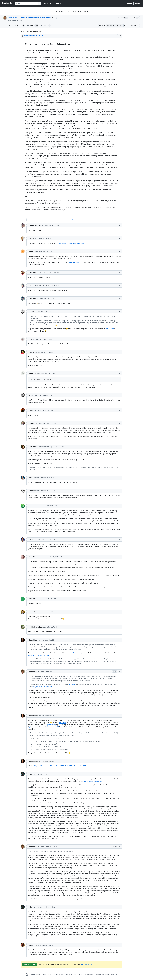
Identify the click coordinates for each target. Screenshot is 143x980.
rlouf (30, 395)
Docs (75, 975)
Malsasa (31, 251)
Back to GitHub (55, 3)
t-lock (31, 506)
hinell (31, 339)
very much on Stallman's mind (38, 655)
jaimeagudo (33, 298)
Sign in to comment (87, 964)
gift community (34, 727)
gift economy (52, 725)
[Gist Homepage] (8, 3)
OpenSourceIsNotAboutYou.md (35, 18)
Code (7, 25)
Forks (46, 26)
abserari (31, 352)
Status (61, 975)
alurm (31, 410)
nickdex (31, 311)
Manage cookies (89, 975)
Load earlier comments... (74, 220)
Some (112, 329)
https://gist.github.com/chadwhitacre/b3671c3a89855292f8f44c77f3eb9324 (60, 766)
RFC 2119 (63, 723)
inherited (71, 653)
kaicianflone (33, 612)
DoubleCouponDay (35, 627)
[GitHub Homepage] (27, 975)
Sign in (129, 3)
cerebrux (32, 478)
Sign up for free (30, 964)
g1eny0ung (33, 273)
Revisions (19, 26)
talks (108, 329)
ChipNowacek (33, 447)
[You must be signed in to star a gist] (123, 18)
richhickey (12, 18)
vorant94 (32, 491)
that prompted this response (92, 781)
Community (68, 975)
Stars (33, 26)
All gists (46, 3)
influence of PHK (53, 727)
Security (55, 975)
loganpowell (33, 945)
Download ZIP (134, 25)
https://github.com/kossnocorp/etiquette (72, 243)
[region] (71, 127)
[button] (125, 26)
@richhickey (80, 329)
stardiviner (32, 373)
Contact (80, 975)
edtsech (31, 238)
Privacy (49, 975)
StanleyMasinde (34, 225)
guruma (31, 285)
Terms (44, 975)
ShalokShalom (34, 557)
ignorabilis (32, 423)
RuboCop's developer (76, 262)
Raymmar (32, 539)
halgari (31, 774)
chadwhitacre (33, 640)
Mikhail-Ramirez (34, 599)
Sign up (137, 3)
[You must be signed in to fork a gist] (135, 18)
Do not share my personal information (106, 975)
